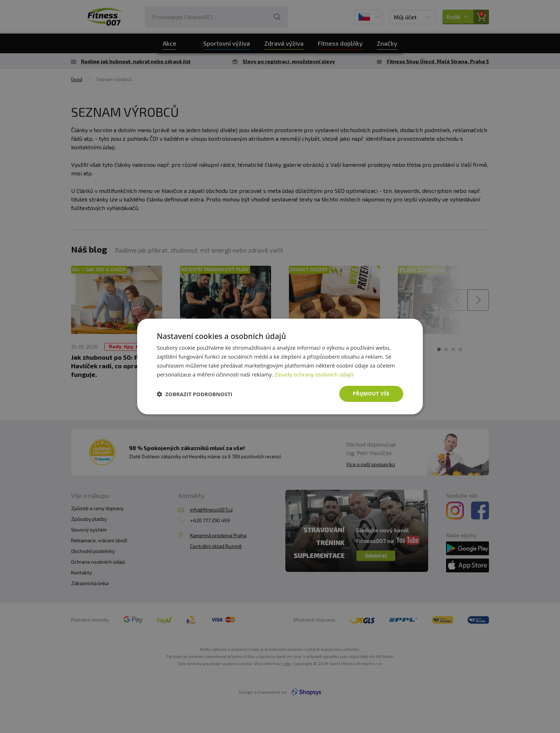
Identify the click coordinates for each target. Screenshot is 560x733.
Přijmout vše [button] (371, 393)
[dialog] (280, 366)
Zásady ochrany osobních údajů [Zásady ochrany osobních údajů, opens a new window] (314, 374)
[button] (195, 394)
